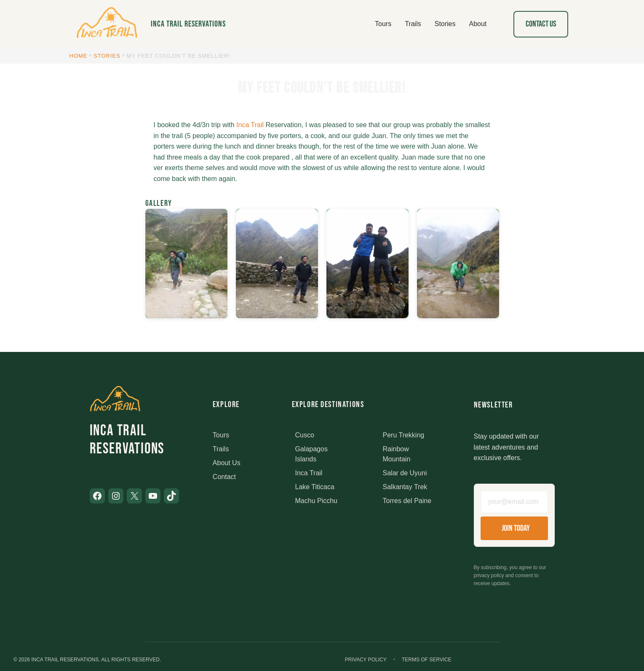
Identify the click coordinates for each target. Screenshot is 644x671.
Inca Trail (250, 125)
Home (79, 56)
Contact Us (541, 24)
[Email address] (514, 502)
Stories (107, 56)
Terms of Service (427, 660)
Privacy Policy (366, 660)
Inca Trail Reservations (188, 24)
